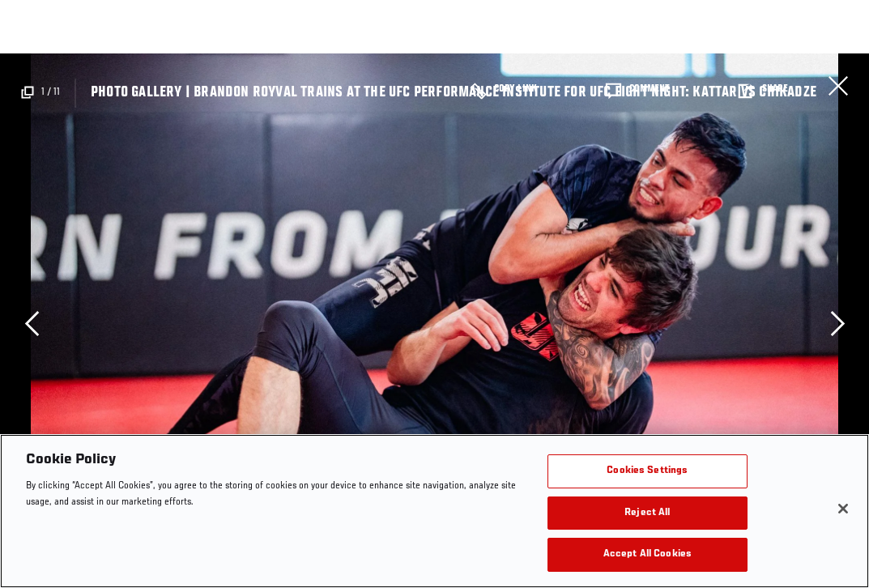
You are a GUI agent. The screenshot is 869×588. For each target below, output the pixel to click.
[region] (434, 511)
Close (838, 86)
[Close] (843, 509)
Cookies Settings (647, 471)
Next (837, 323)
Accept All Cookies (647, 554)
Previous (32, 323)
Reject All (647, 513)
